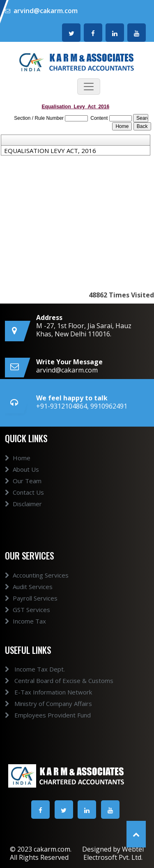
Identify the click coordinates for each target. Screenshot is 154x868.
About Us (22, 477)
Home (18, 465)
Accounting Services (37, 582)
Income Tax (25, 628)
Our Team (23, 488)
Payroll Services (31, 605)
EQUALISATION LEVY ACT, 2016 (50, 151)
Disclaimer (23, 511)
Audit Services (29, 594)
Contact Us (24, 500)
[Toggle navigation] (89, 87)
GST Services (28, 617)
